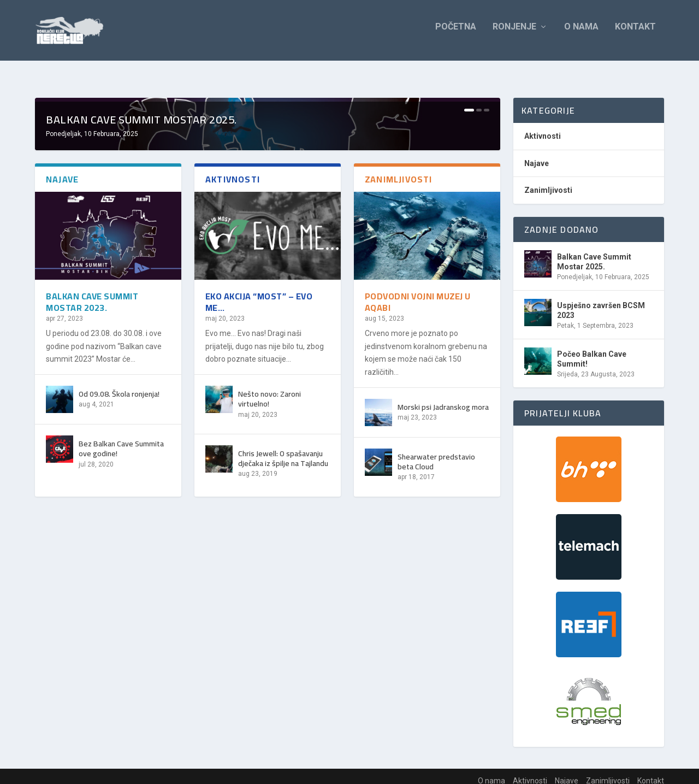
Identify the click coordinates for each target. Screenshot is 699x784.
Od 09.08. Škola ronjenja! (119, 607)
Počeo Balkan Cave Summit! (592, 351)
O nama (581, 34)
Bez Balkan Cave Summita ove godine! (121, 662)
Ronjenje (514, 34)
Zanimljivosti (548, 182)
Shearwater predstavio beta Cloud (436, 675)
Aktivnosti (543, 128)
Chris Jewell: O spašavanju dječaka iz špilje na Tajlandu (283, 671)
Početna (456, 34)
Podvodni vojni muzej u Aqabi (418, 515)
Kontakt (635, 34)
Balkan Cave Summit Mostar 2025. (141, 332)
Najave (537, 155)
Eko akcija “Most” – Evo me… (259, 515)
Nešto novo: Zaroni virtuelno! (269, 612)
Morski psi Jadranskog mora (443, 620)
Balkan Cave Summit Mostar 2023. (92, 515)
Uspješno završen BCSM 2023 (601, 302)
